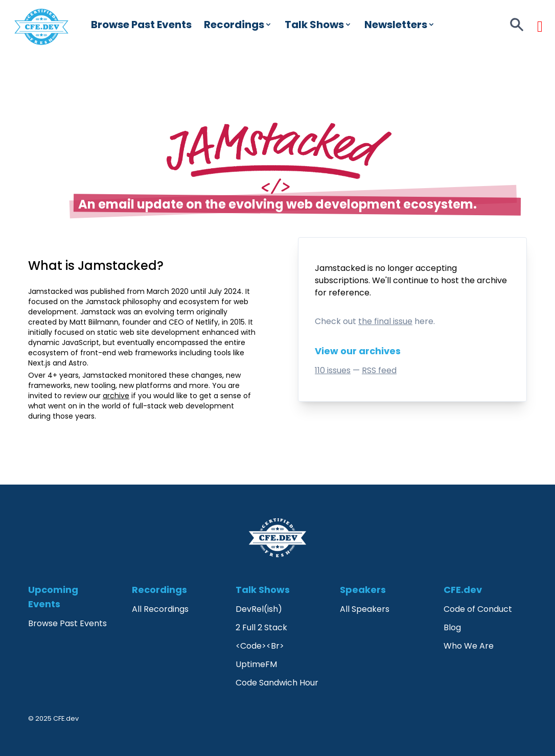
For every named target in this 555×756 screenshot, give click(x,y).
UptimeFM (256, 664)
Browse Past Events (141, 25)
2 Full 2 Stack (261, 627)
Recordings (238, 25)
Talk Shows (318, 25)
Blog (452, 627)
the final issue (385, 321)
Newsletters (400, 25)
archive (492, 280)
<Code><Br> (260, 646)
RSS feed (379, 370)
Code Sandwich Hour (277, 683)
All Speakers (365, 609)
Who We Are (469, 646)
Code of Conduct (478, 609)
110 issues (333, 370)
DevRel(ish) (259, 609)
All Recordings (160, 609)
